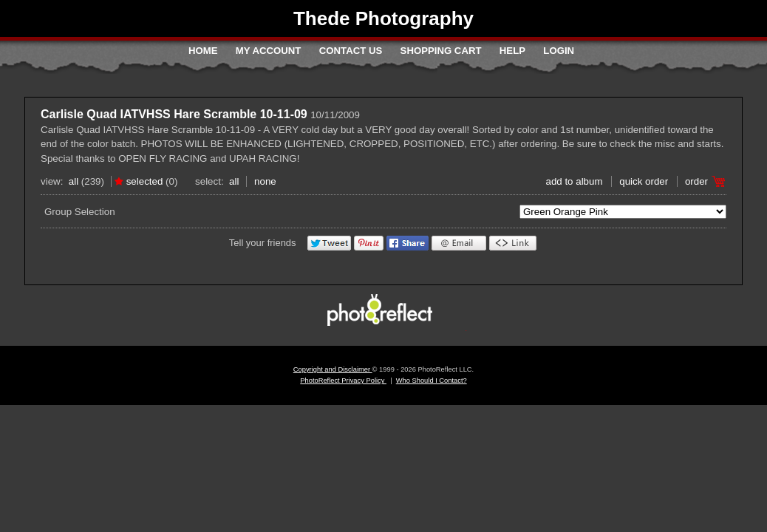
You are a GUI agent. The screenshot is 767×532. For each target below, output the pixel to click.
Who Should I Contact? (432, 381)
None (265, 181)
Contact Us (351, 51)
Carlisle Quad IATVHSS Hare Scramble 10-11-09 (174, 114)
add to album (574, 181)
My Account (269, 51)
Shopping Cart (441, 51)
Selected (145, 181)
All (74, 181)
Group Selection (80, 212)
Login (559, 51)
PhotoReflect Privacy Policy (343, 381)
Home (203, 51)
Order (696, 181)
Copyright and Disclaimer (333, 369)
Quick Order (644, 181)
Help (512, 51)
